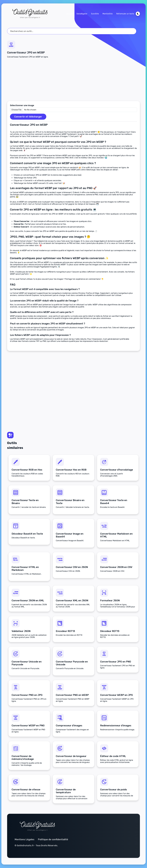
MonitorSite (108, 14)
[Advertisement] (73, 79)
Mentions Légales (24, 839)
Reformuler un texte (125, 14)
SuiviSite (95, 14)
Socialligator (82, 14)
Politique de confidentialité (53, 839)
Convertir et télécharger (28, 117)
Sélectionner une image (22, 105)
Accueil (69, 14)
